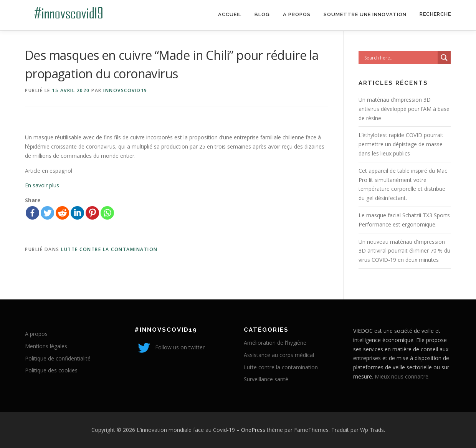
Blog (262, 14)
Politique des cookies (51, 370)
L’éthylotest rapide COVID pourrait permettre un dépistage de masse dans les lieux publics (401, 144)
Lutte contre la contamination (109, 249)
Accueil (230, 14)
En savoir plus (42, 185)
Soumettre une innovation (365, 14)
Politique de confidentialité (58, 358)
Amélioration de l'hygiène (275, 343)
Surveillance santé (266, 379)
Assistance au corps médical (279, 355)
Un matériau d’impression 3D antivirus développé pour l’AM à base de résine (404, 109)
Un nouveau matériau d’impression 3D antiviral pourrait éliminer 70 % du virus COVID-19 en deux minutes (404, 251)
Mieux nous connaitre (402, 376)
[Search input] (400, 58)
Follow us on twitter (169, 347)
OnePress (253, 430)
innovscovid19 (125, 90)
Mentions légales (46, 346)
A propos (297, 14)
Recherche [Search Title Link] (435, 14)
